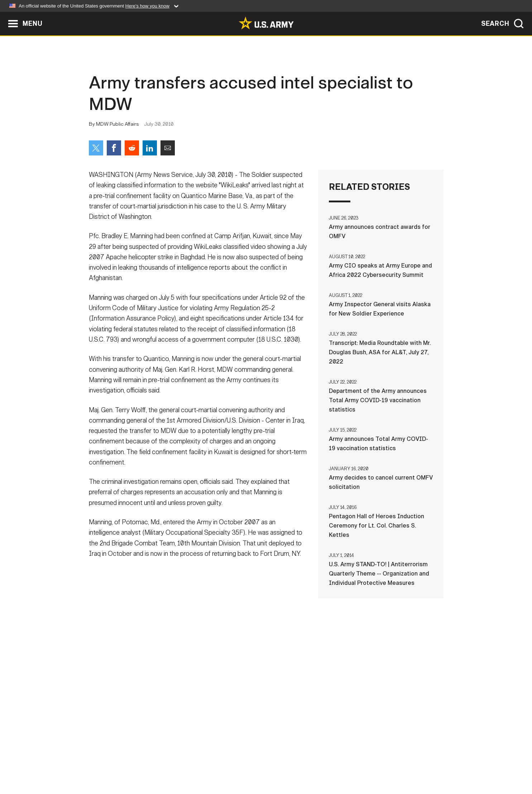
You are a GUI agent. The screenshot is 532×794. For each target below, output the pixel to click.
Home (109, 762)
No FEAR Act (344, 762)
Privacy (183, 762)
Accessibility (272, 762)
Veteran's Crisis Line (401, 762)
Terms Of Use (223, 762)
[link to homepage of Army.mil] (266, 23)
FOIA (310, 762)
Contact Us (144, 762)
